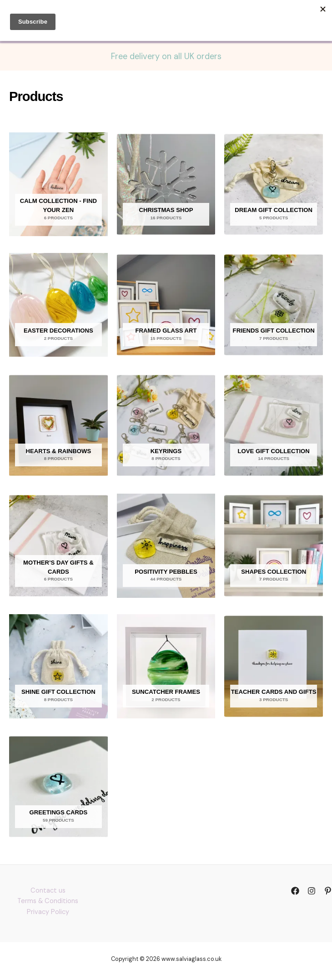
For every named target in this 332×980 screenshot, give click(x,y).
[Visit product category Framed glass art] (166, 305)
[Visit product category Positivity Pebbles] (166, 546)
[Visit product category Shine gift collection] (58, 666)
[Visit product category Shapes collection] (274, 546)
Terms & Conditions (48, 901)
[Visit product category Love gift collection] (274, 425)
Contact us (48, 891)
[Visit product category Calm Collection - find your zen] (58, 184)
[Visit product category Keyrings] (166, 425)
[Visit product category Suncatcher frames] (166, 666)
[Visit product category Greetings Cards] (58, 787)
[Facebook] (295, 891)
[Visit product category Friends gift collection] (274, 305)
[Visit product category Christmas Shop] (166, 184)
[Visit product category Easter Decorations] (58, 305)
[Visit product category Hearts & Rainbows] (58, 425)
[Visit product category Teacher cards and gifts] (274, 666)
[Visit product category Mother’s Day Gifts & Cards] (58, 546)
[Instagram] (312, 891)
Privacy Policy (48, 912)
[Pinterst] (328, 891)
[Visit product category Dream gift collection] (274, 184)
